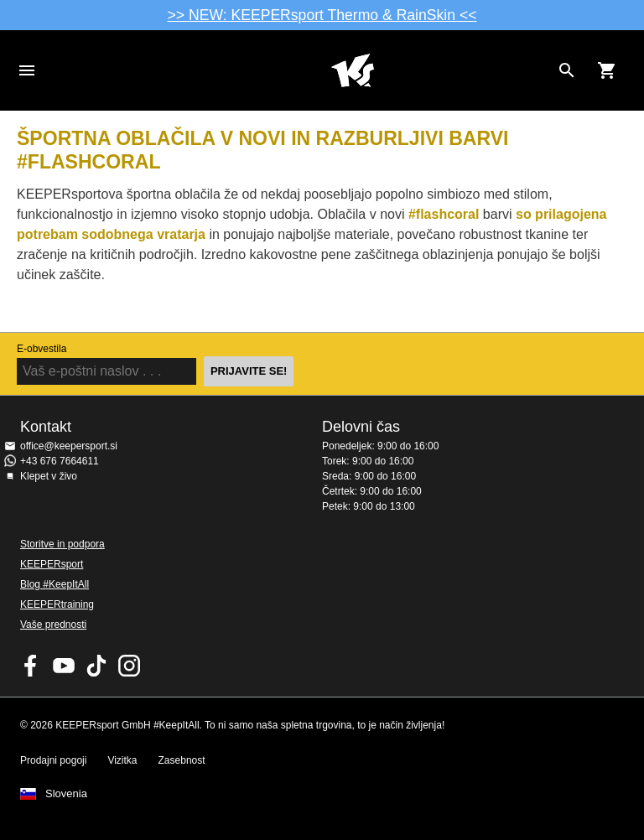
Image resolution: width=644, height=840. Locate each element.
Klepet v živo (49, 476)
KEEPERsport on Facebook (31, 666)
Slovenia (66, 794)
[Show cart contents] (607, 70)
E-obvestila (42, 349)
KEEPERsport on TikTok (96, 666)
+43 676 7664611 (60, 461)
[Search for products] (567, 70)
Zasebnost (182, 760)
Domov (352, 70)
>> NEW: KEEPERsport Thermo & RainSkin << (322, 15)
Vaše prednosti (53, 625)
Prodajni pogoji (53, 760)
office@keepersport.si (69, 446)
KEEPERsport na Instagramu (129, 666)
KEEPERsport (52, 564)
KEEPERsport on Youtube (64, 666)
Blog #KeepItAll (55, 584)
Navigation (27, 70)
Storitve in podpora (62, 544)
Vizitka (122, 760)
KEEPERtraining (57, 604)
